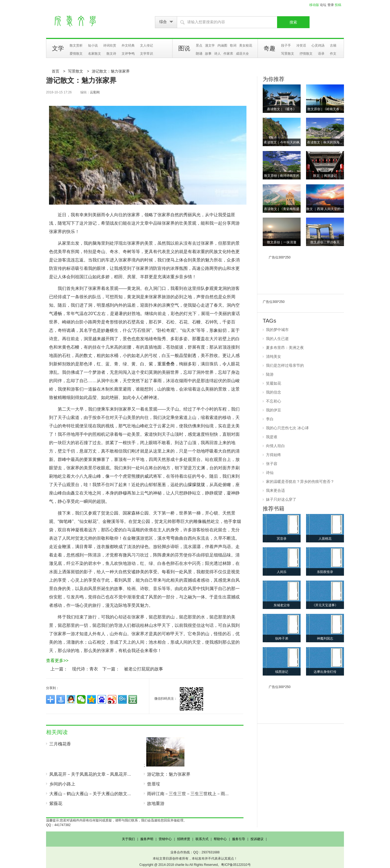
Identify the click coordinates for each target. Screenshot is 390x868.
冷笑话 (301, 45)
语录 (321, 54)
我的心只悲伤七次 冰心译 (287, 428)
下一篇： (111, 669)
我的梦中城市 (277, 330)
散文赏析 (76, 45)
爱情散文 (76, 54)
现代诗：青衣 (85, 669)
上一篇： (59, 669)
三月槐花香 (60, 744)
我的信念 (274, 392)
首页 (56, 71)
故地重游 (156, 803)
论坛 (323, 5)
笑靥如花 (274, 383)
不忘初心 (274, 401)
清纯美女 (274, 356)
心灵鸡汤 (318, 45)
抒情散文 (306, 54)
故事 (208, 54)
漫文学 (210, 45)
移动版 (314, 5)
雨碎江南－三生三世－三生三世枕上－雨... (188, 794)
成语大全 (242, 54)
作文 (333, 54)
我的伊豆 (274, 410)
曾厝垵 (154, 784)
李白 (270, 419)
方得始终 (274, 455)
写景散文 (288, 54)
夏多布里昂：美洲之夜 (285, 348)
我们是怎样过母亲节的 (285, 365)
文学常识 (147, 54)
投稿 (338, 5)
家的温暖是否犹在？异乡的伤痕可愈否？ (300, 482)
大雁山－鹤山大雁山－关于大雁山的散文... (90, 794)
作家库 (228, 54)
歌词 (233, 45)
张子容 (272, 464)
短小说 (93, 45)
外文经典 (128, 45)
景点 (199, 45)
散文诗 (111, 54)
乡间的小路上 (62, 784)
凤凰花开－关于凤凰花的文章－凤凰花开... (90, 774)
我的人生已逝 (277, 339)
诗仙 (270, 473)
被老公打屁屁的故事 (144, 669)
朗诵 (199, 54)
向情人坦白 (275, 446)
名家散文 (95, 54)
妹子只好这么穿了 (281, 499)
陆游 (270, 374)
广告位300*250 (280, 257)
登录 (331, 5)
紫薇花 (56, 803)
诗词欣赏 (110, 45)
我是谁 (272, 437)
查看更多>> (57, 661)
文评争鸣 (128, 54)
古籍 (333, 45)
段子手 (286, 45)
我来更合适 (275, 490)
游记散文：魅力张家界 (111, 71)
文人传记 (147, 45)
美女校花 (246, 45)
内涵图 (222, 45)
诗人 (217, 54)
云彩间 (95, 92)
